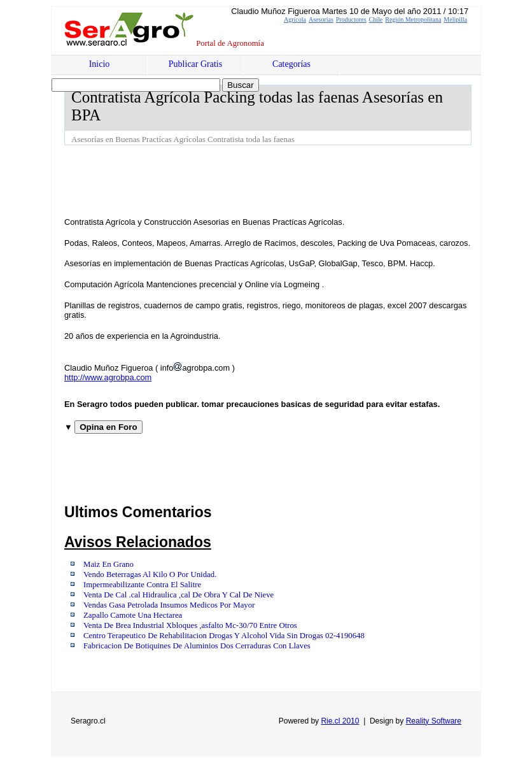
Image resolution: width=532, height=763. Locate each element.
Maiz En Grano (108, 564)
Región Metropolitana (413, 19)
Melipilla (455, 19)
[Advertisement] (296, 180)
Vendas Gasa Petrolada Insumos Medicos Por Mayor (169, 605)
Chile (376, 19)
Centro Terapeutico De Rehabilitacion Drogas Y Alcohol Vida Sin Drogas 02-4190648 (224, 636)
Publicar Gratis (195, 64)
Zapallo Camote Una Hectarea (133, 615)
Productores (351, 19)
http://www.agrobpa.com (108, 377)
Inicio (100, 64)
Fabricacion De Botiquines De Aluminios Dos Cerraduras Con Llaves (197, 646)
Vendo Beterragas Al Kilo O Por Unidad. (150, 574)
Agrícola (295, 19)
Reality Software (434, 721)
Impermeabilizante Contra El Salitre (142, 585)
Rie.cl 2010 (340, 721)
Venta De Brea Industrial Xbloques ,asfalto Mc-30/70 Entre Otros (190, 625)
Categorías (291, 64)
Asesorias (321, 19)
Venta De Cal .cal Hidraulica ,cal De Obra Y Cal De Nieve (178, 595)
